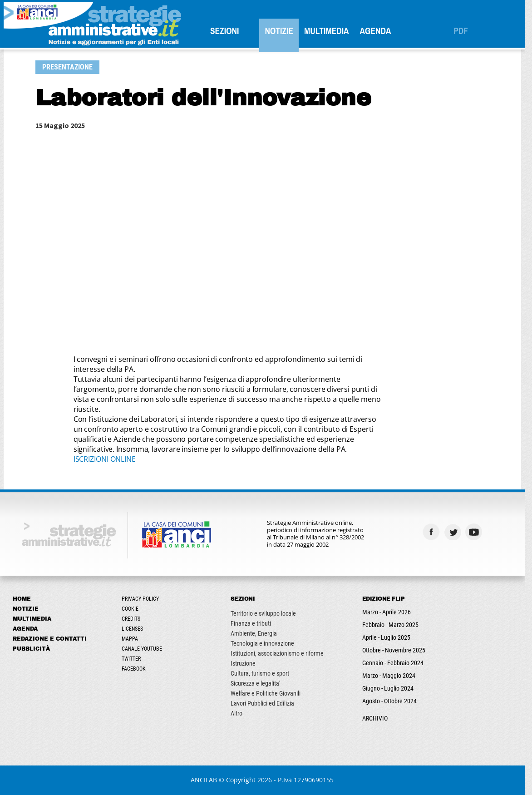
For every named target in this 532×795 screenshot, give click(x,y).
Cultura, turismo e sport (264, 673)
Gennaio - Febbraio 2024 (397, 663)
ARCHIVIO (379, 718)
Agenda (379, 31)
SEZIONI (228, 31)
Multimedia (330, 31)
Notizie (283, 31)
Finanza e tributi (254, 623)
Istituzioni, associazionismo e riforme (281, 653)
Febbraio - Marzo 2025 (394, 625)
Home (25, 599)
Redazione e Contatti (53, 639)
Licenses (136, 629)
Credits (135, 619)
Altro (240, 713)
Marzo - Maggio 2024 (392, 676)
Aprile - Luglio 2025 (390, 637)
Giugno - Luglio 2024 (392, 688)
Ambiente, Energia (257, 633)
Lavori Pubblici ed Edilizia (266, 703)
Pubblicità (35, 649)
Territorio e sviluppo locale (267, 613)
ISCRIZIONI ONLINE (108, 459)
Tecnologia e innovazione (266, 643)
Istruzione (247, 663)
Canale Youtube (145, 649)
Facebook (137, 669)
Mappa (133, 639)
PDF (464, 31)
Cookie (134, 609)
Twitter (135, 659)
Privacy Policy (144, 599)
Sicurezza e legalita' (259, 683)
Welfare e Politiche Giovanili (269, 693)
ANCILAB (208, 780)
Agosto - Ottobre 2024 (393, 701)
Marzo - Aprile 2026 (390, 612)
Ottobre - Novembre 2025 (397, 650)
